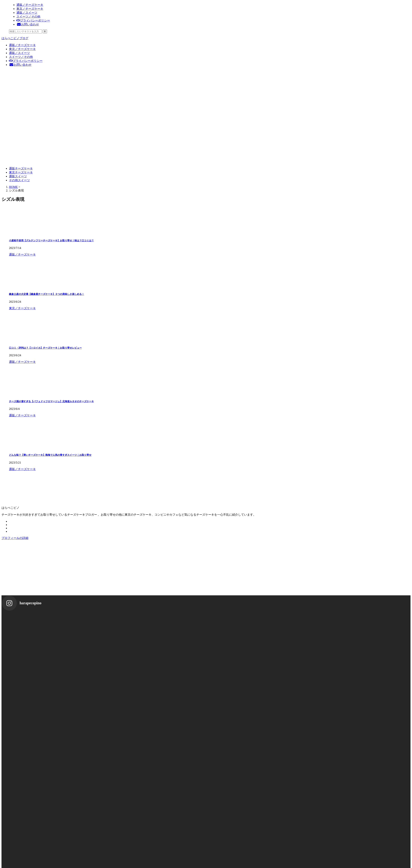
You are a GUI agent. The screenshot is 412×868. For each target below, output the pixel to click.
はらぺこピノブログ (15, 38)
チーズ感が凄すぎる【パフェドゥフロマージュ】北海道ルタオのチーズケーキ (51, 401)
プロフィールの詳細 (15, 538)
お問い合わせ (20, 65)
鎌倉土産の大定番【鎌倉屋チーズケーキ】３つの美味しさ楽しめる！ (47, 294)
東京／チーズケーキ (22, 49)
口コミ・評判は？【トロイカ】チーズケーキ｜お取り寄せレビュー (45, 348)
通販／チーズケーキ (22, 45)
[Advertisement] (113, 569)
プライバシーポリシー (26, 61)
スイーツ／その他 (21, 57)
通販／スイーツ (19, 53)
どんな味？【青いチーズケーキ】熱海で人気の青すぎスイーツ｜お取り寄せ (50, 455)
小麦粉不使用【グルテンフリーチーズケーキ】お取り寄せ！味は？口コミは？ (51, 240)
